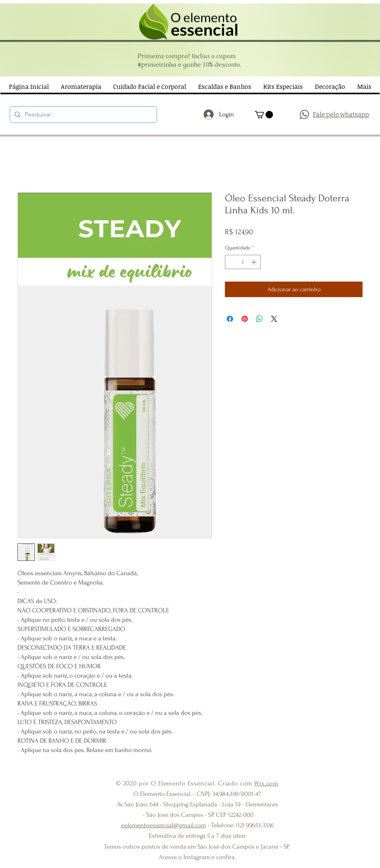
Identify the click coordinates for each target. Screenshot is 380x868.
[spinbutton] (243, 262)
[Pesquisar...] (83, 115)
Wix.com (266, 783)
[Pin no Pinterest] (245, 319)
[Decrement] (231, 262)
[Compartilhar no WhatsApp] (259, 319)
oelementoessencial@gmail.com (163, 825)
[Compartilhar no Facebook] (230, 319)
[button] (264, 115)
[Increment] (255, 262)
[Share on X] (274, 319)
